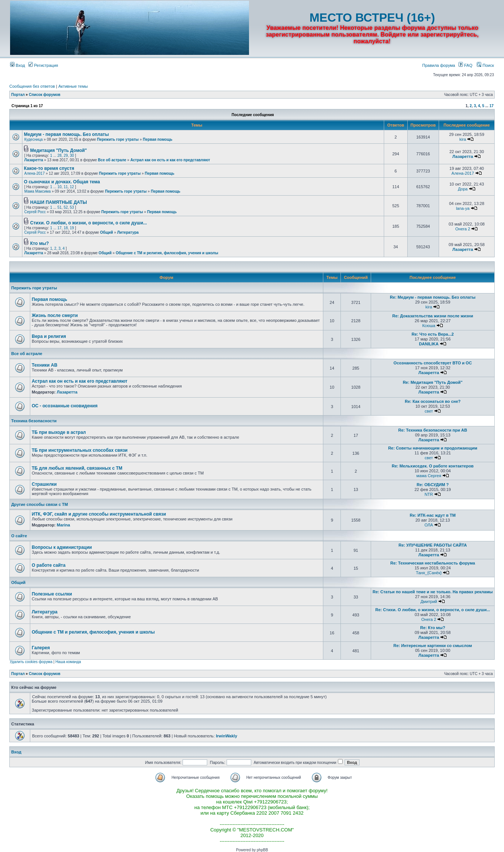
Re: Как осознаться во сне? (433, 401)
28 (60, 156)
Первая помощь (158, 139)
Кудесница (33, 139)
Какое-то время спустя (49, 168)
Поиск (485, 65)
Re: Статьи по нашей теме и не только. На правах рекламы (433, 592)
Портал (18, 95)
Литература (128, 232)
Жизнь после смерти (55, 315)
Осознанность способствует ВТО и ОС (433, 363)
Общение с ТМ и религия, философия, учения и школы (167, 253)
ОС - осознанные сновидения (65, 406)
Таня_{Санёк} (429, 573)
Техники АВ (45, 365)
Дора (463, 189)
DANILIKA (429, 344)
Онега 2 (463, 229)
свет (429, 411)
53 (72, 207)
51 (60, 207)
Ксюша (429, 326)
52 (66, 207)
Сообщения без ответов (32, 86)
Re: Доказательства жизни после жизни (433, 316)
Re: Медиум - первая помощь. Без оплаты (433, 297)
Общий (107, 232)
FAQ (465, 65)
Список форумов (45, 95)
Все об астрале (112, 160)
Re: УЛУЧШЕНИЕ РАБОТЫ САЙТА (433, 545)
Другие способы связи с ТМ (40, 504)
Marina (63, 525)
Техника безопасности (34, 421)
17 (491, 106)
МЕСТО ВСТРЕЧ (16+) (372, 18)
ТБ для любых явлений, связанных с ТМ (77, 468)
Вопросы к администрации (62, 547)
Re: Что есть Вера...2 (433, 334)
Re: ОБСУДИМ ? (433, 485)
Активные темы (73, 86)
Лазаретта (34, 160)
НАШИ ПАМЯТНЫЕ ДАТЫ (59, 202)
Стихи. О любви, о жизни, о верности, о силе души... (89, 223)
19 (72, 228)
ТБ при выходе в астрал (59, 432)
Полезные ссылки (52, 594)
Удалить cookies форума (31, 662)
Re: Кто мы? (433, 628)
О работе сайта (49, 565)
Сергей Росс (35, 212)
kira (463, 139)
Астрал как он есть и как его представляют (170, 160)
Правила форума (439, 65)
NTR (429, 494)
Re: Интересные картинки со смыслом (433, 646)
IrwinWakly (226, 736)
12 (72, 187)
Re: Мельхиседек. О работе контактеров (433, 466)
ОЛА (429, 525)
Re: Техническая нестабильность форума (433, 563)
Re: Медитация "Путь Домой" (433, 382)
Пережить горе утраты (118, 139)
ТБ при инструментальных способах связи (80, 450)
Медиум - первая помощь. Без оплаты (66, 134)
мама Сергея (429, 476)
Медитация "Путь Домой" (59, 150)
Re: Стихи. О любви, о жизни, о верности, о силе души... (433, 610)
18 (66, 228)
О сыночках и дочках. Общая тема (62, 182)
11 (66, 187)
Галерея (41, 648)
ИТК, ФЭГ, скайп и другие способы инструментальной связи (99, 514)
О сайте (19, 536)
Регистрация (43, 65)
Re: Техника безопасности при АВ (433, 430)
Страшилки (44, 484)
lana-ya (463, 208)
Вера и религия (49, 336)
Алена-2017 (35, 173)
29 (66, 156)
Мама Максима (38, 191)
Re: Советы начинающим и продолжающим (433, 448)
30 (72, 156)
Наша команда (68, 662)
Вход (18, 65)
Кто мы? (40, 243)
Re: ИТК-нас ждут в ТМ (433, 515)
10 (60, 187)
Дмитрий (429, 601)
